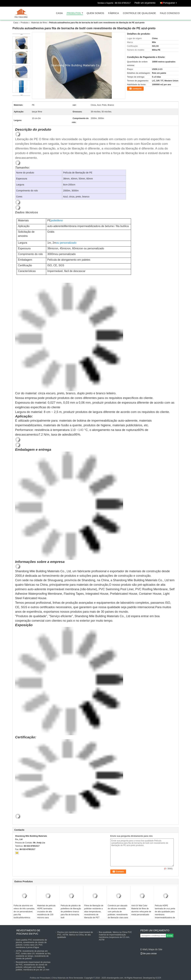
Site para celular (149, 954)
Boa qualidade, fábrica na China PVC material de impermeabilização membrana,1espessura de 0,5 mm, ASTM (115, 936)
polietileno (57, 220)
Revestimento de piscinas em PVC (28, 932)
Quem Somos (95, 13)
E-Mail (144, 949)
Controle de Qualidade (139, 13)
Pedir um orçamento (145, 3)
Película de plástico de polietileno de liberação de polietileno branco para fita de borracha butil (71, 912)
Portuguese (171, 2)
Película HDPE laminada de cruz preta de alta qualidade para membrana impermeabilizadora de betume (165, 913)
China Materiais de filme (63, 978)
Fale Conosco (170, 13)
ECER (158, 978)
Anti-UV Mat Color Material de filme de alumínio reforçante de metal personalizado (141, 910)
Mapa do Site (155, 949)
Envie (170, 936)
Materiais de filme (39, 23)
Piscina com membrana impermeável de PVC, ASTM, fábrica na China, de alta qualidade (75, 935)
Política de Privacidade (40, 978)
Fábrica (114, 13)
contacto (137, 89)
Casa (59, 13)
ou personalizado (66, 243)
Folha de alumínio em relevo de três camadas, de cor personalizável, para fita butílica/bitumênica (24, 912)
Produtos (74, 13)
